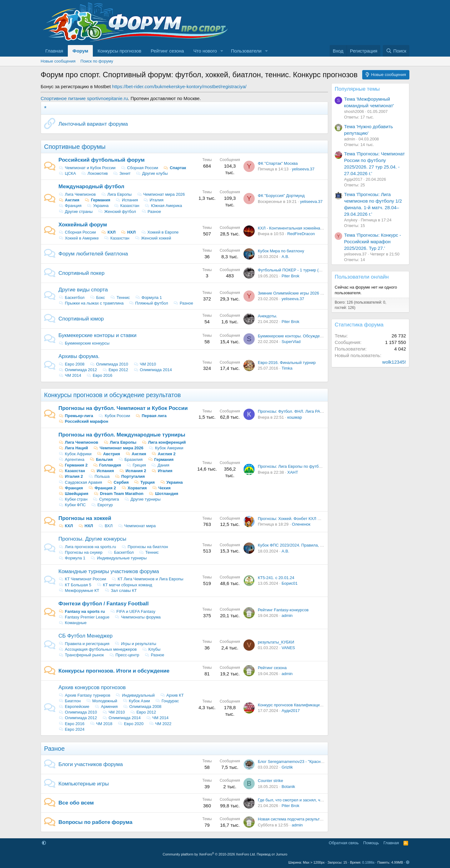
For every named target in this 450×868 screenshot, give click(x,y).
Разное (151, 212)
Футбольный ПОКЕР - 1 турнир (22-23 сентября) (303, 270)
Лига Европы (116, 194)
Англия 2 (163, 454)
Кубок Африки (75, 454)
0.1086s (368, 862)
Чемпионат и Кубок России (87, 168)
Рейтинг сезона (167, 51)
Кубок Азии (136, 701)
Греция (136, 465)
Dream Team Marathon (118, 494)
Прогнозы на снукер (80, 552)
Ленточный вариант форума (93, 124)
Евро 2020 (130, 724)
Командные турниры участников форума (109, 571)
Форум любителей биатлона (93, 254)
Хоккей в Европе (160, 232)
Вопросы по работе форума (95, 822)
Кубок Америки (166, 448)
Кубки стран (73, 499)
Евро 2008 (71, 364)
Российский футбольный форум (102, 160)
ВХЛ (105, 526)
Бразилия (130, 459)
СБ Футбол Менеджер (85, 636)
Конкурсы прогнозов (119, 51)
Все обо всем (76, 803)
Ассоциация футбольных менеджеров (98, 649)
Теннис (120, 298)
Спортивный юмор (81, 319)
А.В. (285, 257)
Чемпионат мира (137, 526)
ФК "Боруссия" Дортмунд (281, 196)
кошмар (295, 417)
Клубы (151, 649)
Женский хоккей (153, 238)
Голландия (107, 465)
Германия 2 (73, 465)
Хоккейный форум (83, 225)
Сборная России (139, 168)
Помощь (371, 843)
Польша (99, 476)
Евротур (102, 505)
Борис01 (290, 583)
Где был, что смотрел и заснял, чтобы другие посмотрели (312, 800)
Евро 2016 (99, 375)
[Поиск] (396, 51)
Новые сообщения (58, 61)
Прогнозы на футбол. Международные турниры (122, 435)
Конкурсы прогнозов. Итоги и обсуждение (114, 671)
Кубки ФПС (72, 505)
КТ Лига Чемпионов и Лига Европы (147, 579)
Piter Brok (290, 276)
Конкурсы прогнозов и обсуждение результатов (112, 395)
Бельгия (101, 459)
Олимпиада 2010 (109, 364)
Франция (70, 206)
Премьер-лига (76, 416)
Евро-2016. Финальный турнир (287, 363)
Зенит (122, 173)
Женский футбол (117, 212)
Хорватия (134, 488)
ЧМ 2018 (101, 724)
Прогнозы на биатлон (145, 547)
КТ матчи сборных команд (124, 585)
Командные (72, 623)
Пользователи (246, 51)
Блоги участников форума (91, 764)
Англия (69, 200)
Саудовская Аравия (80, 482)
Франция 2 (102, 488)
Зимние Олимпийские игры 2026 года (293, 293)
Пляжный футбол (148, 303)
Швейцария (73, 494)
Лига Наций (73, 448)
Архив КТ (172, 695)
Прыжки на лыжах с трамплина (91, 303)
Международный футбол (91, 187)
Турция (145, 482)
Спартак (175, 168)
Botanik (288, 787)
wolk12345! (394, 362)
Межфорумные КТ (79, 590)
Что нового (205, 51)
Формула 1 (148, 298)
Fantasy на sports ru (82, 611)
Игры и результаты (135, 644)
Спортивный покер (81, 273)
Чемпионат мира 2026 (161, 194)
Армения (106, 707)
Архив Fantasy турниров (84, 695)
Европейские (74, 707)
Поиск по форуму (97, 61)
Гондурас (167, 701)
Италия (153, 200)
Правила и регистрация (84, 644)
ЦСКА (67, 173)
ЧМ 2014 (70, 375)
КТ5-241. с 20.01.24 (276, 578)
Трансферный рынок (81, 655)
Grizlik (287, 767)
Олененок (301, 524)
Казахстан (127, 206)
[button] (222, 51)
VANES (288, 648)
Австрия (108, 454)
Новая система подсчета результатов (293, 819)
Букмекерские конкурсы (84, 343)
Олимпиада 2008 (142, 707)
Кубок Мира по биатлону (281, 251)
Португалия (130, 476)
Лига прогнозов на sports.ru (87, 547)
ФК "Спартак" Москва (278, 163)
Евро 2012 (115, 370)
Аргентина (71, 459)
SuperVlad (291, 342)
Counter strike (270, 781)
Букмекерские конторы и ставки (97, 335)
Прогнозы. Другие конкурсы (92, 539)
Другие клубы (152, 173)
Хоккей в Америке (79, 238)
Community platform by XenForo (209, 854)
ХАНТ (293, 472)
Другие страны (75, 212)
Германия (97, 200)
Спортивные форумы (75, 147)
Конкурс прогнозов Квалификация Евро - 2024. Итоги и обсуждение (322, 705)
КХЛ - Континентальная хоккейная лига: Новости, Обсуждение (317, 228)
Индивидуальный (135, 695)
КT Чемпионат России (82, 579)
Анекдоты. (267, 316)
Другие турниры (142, 499)
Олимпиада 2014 (153, 370)
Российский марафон (83, 421)
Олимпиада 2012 (78, 370)
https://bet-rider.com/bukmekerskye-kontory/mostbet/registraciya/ (179, 86)
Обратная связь (344, 843)
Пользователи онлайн (362, 277)
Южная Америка (163, 206)
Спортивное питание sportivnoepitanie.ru (84, 98)
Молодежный (102, 701)
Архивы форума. (79, 356)
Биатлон (70, 701)
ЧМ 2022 (160, 724)
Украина (98, 206)
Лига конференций (164, 442)
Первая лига (151, 416)
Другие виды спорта (83, 290)
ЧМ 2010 (145, 364)
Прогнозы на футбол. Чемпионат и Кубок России (123, 408)
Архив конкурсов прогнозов (92, 687)
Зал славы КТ (121, 590)
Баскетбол (71, 298)
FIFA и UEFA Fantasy (133, 611)
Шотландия (164, 494)
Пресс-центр (124, 655)
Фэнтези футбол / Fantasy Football (104, 604)
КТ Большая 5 (75, 585)
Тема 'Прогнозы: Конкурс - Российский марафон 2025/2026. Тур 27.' (372, 242)
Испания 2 (133, 471)
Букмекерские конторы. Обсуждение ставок (299, 336)
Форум (80, 51)
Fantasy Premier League (84, 617)
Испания (127, 200)
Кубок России (114, 416)
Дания (160, 465)
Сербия (118, 482)
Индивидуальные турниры (119, 558)
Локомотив (94, 173)
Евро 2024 (71, 729)
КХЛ (108, 232)
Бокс (97, 298)
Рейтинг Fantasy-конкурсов (283, 610)
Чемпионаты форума (138, 617)
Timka (287, 368)
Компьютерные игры (84, 784)
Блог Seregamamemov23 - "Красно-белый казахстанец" (310, 762)
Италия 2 (71, 476)
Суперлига (106, 499)
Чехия (161, 488)
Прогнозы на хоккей (85, 518)
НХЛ (128, 232)
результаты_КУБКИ (276, 642)
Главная (54, 51)
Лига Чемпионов (77, 194)
